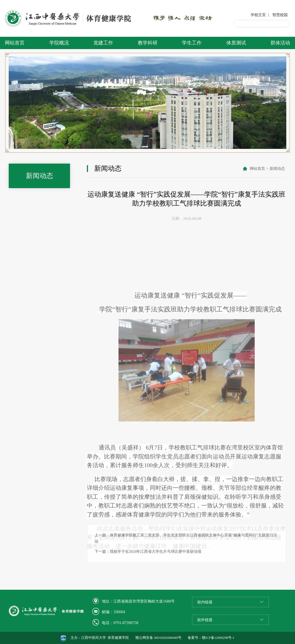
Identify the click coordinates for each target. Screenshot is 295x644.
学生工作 (192, 43)
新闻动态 (277, 169)
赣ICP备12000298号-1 (218, 638)
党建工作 (103, 43)
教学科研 (148, 43)
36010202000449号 (168, 638)
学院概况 (59, 43)
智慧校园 (280, 15)
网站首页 (15, 43)
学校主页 (258, 15)
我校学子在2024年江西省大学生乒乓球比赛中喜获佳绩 (156, 571)
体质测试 (236, 43)
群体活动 (280, 43)
